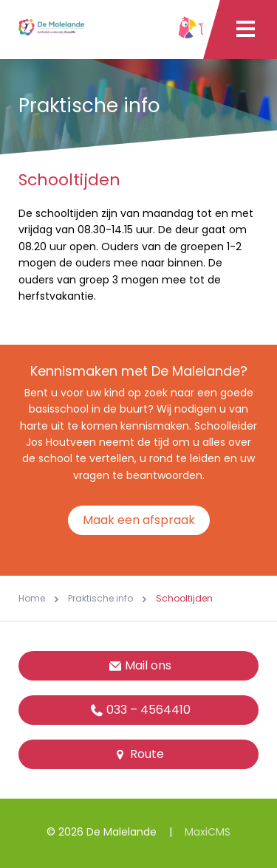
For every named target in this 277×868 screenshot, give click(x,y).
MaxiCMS (208, 832)
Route (138, 754)
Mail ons (138, 665)
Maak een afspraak (139, 520)
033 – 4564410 (139, 710)
